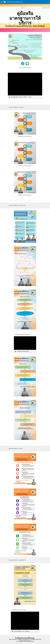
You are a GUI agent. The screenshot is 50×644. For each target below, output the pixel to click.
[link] (25, 86)
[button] (2, 2)
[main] (25, 18)
